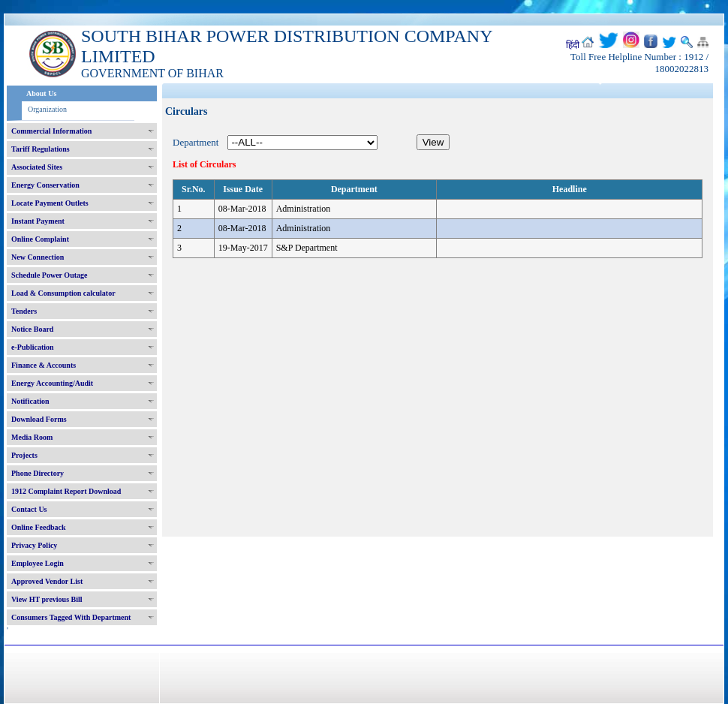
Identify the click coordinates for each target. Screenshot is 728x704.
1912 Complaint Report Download (66, 491)
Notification (30, 401)
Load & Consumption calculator (63, 293)
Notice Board (32, 329)
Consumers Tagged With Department (71, 617)
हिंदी (573, 45)
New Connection (38, 257)
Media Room (32, 437)
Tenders (24, 311)
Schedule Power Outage (49, 275)
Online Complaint (40, 239)
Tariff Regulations (41, 149)
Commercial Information (51, 131)
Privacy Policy (34, 545)
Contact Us (29, 509)
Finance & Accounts (44, 365)
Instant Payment (38, 221)
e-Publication (33, 347)
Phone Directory (38, 473)
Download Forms (39, 419)
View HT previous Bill (47, 599)
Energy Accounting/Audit (52, 383)
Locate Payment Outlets (50, 203)
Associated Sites (37, 167)
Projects (24, 455)
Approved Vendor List (47, 581)
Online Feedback (39, 527)
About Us (41, 93)
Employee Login (38, 563)
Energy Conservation (45, 185)
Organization (47, 109)
